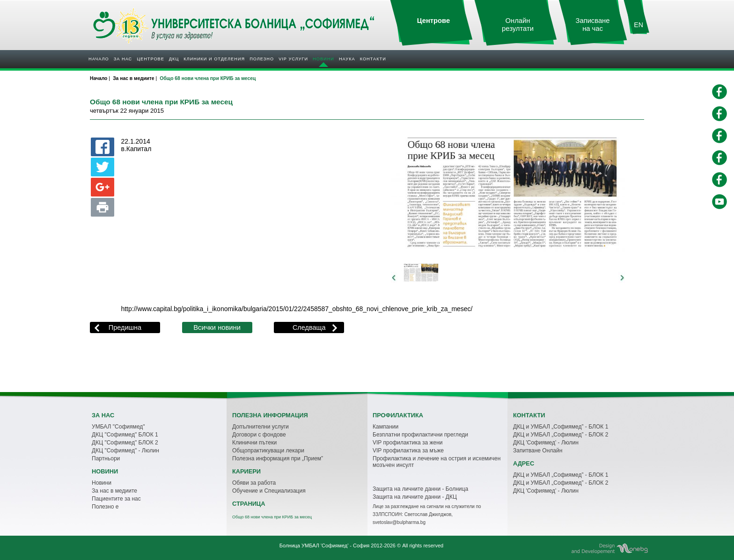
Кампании (385, 427)
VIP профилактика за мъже (408, 451)
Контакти (373, 59)
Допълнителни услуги (261, 427)
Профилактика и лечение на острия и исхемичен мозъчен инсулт (437, 462)
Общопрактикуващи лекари (268, 451)
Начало (99, 59)
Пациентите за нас (116, 499)
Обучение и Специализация (269, 491)
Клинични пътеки (254, 443)
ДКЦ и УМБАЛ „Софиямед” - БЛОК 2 (561, 435)
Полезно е (105, 507)
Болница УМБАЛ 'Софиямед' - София (324, 545)
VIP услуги (293, 59)
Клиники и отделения (214, 59)
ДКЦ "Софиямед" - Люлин (125, 451)
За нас (123, 59)
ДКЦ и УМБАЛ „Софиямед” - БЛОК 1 (561, 427)
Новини (323, 59)
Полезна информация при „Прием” (278, 458)
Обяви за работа (254, 483)
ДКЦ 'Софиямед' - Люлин (546, 443)
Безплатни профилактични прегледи (420, 435)
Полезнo (262, 59)
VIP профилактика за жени (408, 443)
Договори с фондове (259, 435)
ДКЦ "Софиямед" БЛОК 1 (125, 435)
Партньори (106, 458)
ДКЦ (174, 59)
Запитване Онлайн (538, 451)
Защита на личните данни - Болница (420, 489)
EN (639, 25)
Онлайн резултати (518, 25)
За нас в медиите (114, 491)
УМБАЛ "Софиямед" (118, 427)
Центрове (150, 59)
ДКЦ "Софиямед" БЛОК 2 (125, 443)
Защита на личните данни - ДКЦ (415, 497)
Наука (347, 59)
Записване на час (593, 25)
